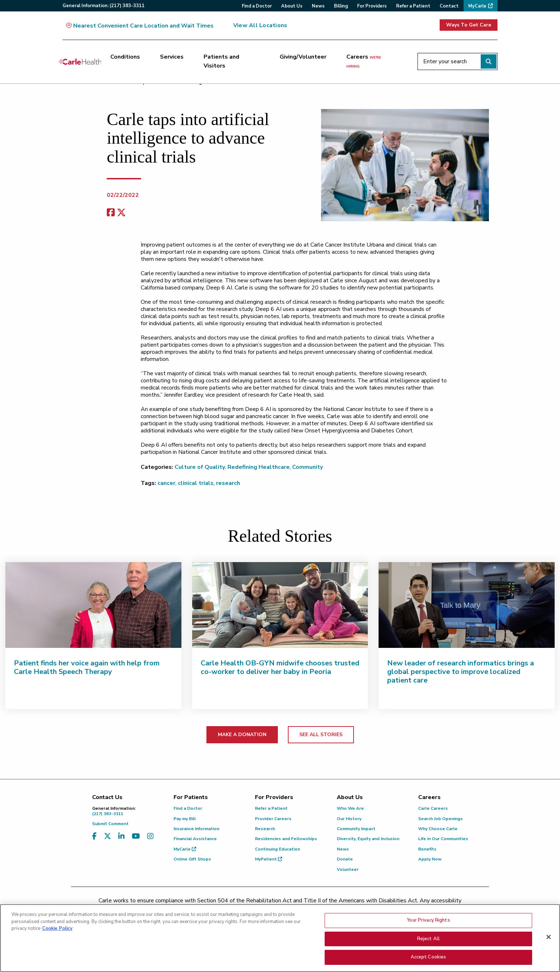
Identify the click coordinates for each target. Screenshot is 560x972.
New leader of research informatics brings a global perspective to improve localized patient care (461, 672)
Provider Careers (273, 819)
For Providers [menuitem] (372, 6)
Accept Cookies (429, 959)
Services (172, 57)
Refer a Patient (271, 808)
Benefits (427, 849)
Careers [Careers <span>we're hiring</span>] (364, 61)
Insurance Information (196, 829)
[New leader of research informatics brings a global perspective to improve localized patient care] (467, 605)
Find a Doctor (188, 808)
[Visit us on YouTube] (136, 836)
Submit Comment (110, 824)
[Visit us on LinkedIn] (121, 836)
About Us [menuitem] (292, 6)
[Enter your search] (457, 61)
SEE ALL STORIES (321, 735)
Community (307, 467)
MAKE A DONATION (242, 735)
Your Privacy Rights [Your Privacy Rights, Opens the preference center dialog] (428, 922)
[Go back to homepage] (80, 61)
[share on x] (121, 213)
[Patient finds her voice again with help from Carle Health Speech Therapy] (93, 605)
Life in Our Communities (443, 839)
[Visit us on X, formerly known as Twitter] (107, 836)
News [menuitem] (318, 6)
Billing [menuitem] (341, 6)
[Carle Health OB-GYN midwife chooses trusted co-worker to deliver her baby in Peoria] (280, 605)
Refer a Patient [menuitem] (413, 6)
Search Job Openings (441, 819)
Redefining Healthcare (259, 467)
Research (265, 829)
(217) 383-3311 (127, 811)
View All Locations (260, 25)
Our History (349, 819)
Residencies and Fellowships (286, 839)
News (343, 849)
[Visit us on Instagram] (150, 836)
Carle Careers (433, 808)
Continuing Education (277, 849)
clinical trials (196, 483)
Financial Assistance (195, 839)
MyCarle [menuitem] (477, 6)
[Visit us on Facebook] (94, 836)
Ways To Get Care (469, 25)
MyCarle (185, 849)
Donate (345, 859)
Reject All (428, 941)
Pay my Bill (185, 819)
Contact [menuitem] (449, 6)
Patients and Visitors (221, 61)
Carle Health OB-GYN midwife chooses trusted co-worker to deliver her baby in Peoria (280, 667)
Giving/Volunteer (303, 57)
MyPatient (269, 859)
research (228, 483)
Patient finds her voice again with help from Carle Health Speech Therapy (87, 667)
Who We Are (350, 808)
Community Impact (356, 829)
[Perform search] (489, 61)
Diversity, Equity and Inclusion (368, 839)
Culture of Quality (200, 467)
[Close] (549, 939)
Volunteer (348, 869)
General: (104, 6)
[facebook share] (111, 213)
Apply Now (430, 859)
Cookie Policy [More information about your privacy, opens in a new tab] (57, 931)
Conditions (125, 57)
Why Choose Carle (438, 829)
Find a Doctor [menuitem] (257, 6)
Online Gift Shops (192, 859)
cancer (166, 483)
